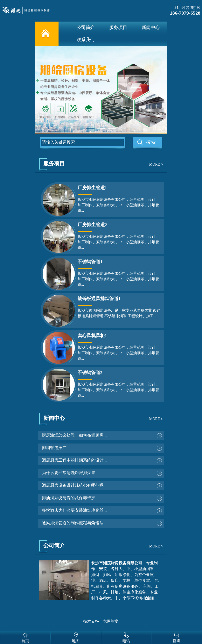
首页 (25, 641)
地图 (76, 641)
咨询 (177, 641)
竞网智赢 (111, 621)
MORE (154, 164)
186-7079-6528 (185, 13)
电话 (126, 641)
